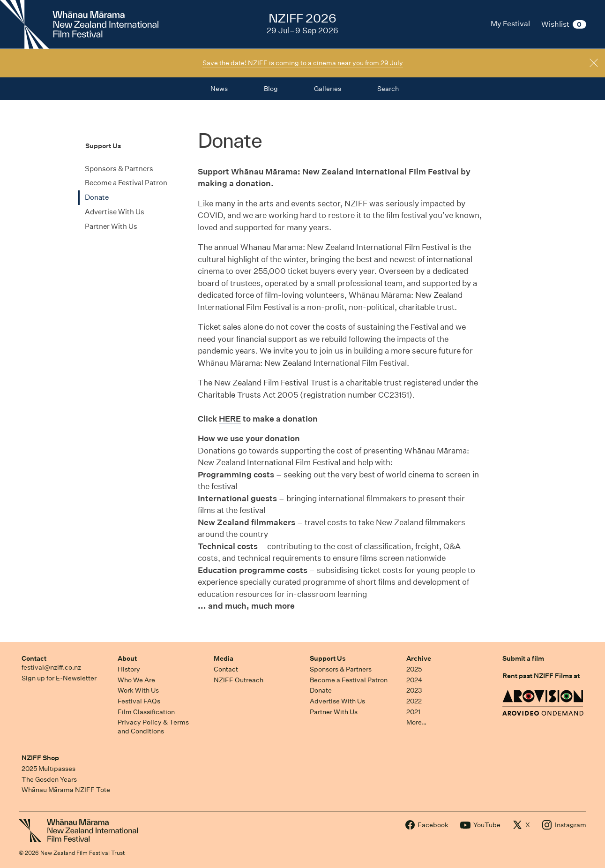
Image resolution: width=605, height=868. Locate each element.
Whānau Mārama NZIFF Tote (66, 790)
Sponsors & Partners (119, 169)
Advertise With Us (115, 212)
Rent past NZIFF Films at (541, 676)
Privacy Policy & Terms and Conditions (153, 727)
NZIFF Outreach (239, 680)
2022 (414, 701)
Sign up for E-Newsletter (59, 678)
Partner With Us (111, 226)
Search (388, 89)
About (127, 658)
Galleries (328, 89)
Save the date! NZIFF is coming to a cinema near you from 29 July (303, 63)
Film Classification (146, 712)
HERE (230, 419)
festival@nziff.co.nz (51, 667)
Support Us (328, 658)
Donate (97, 197)
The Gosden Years (49, 779)
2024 (414, 680)
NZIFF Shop (40, 758)
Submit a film (523, 658)
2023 (414, 690)
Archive (419, 658)
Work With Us (138, 690)
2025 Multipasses (49, 769)
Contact (34, 658)
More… (416, 722)
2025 (414, 669)
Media (224, 658)
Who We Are (136, 680)
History (129, 669)
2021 (413, 712)
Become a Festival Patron (126, 183)
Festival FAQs (139, 701)
